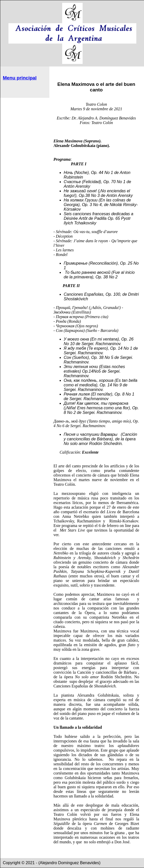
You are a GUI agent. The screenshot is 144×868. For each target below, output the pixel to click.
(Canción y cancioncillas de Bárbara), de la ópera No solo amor (100, 439)
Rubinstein (73, 177)
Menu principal (20, 78)
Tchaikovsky (85, 223)
